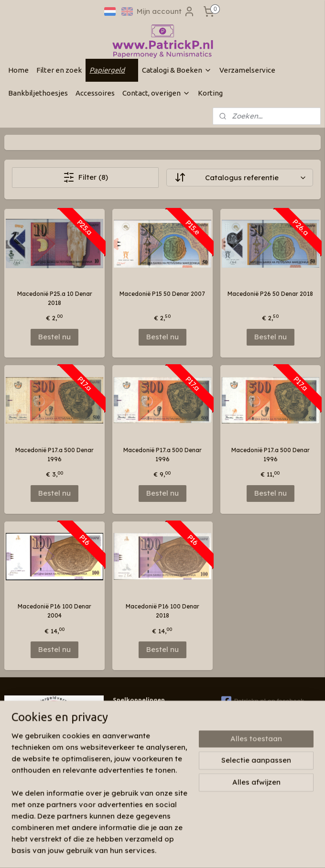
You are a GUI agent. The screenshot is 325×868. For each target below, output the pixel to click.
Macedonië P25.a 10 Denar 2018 (55, 298)
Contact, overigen (156, 93)
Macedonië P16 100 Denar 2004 (54, 611)
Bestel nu (54, 337)
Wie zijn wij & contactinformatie (158, 715)
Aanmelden (32, 807)
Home (18, 70)
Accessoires (95, 93)
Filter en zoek (59, 70)
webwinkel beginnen (200, 850)
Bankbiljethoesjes (38, 93)
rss (164, 850)
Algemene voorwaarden (147, 752)
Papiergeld (112, 70)
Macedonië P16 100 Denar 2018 (162, 611)
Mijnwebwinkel (284, 850)
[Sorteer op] (239, 178)
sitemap (145, 850)
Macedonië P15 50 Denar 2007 (162, 294)
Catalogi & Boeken (177, 70)
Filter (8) (86, 177)
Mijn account (166, 11)
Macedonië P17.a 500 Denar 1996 (54, 455)
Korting (210, 93)
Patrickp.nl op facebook (263, 701)
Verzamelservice (247, 70)
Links (120, 743)
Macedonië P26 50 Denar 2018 (270, 294)
